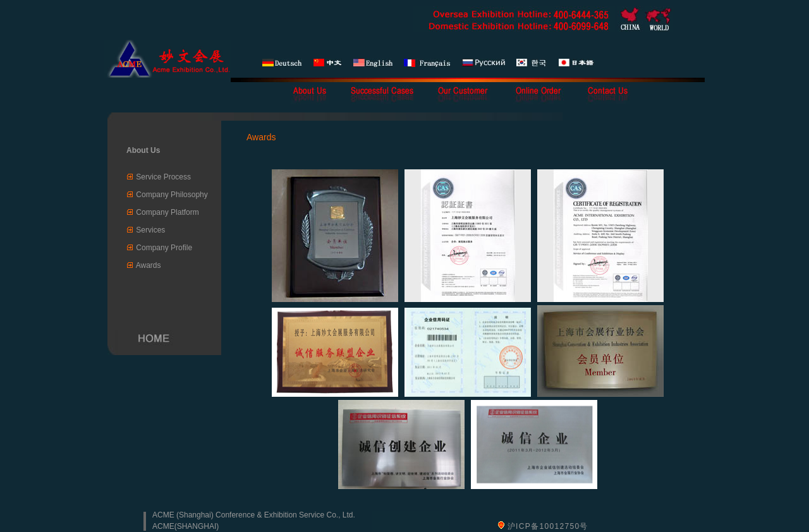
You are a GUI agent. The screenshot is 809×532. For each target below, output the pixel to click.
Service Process (163, 177)
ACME (163, 526)
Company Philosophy (172, 195)
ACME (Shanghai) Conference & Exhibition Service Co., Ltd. (254, 515)
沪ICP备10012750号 (548, 526)
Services (150, 230)
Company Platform (167, 212)
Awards (149, 265)
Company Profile (164, 248)
